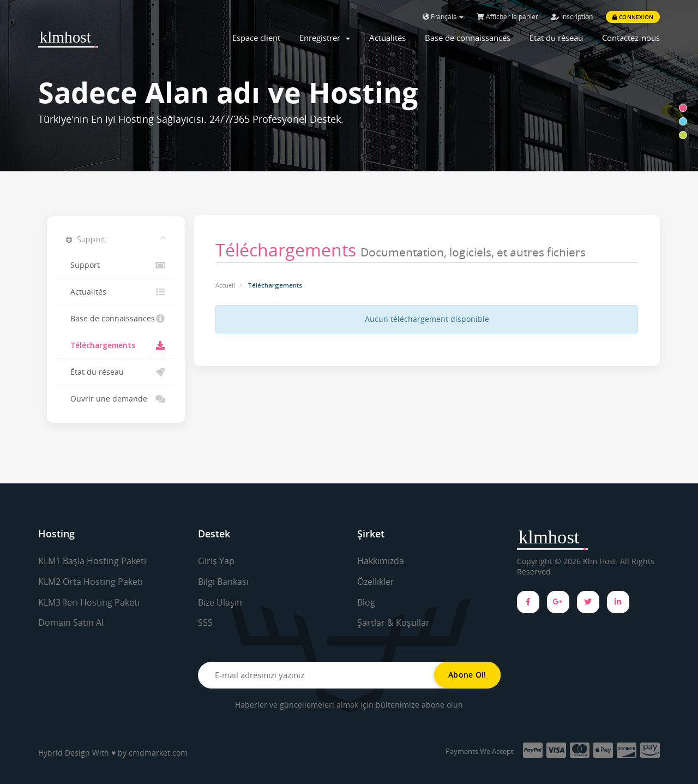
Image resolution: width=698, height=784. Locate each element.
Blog (366, 602)
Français (443, 17)
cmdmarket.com (158, 753)
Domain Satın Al (71, 623)
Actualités (387, 38)
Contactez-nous (631, 38)
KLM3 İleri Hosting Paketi (89, 602)
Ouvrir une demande (116, 399)
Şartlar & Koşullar (393, 623)
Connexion (633, 17)
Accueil (225, 285)
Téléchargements (116, 345)
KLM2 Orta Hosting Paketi (91, 582)
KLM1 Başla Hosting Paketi (92, 561)
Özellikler (376, 582)
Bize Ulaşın (220, 602)
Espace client (256, 38)
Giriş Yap (216, 561)
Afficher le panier (507, 17)
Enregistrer (325, 38)
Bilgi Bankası (223, 582)
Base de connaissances (468, 38)
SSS (205, 623)
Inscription (572, 17)
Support (116, 265)
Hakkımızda (381, 561)
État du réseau (556, 38)
